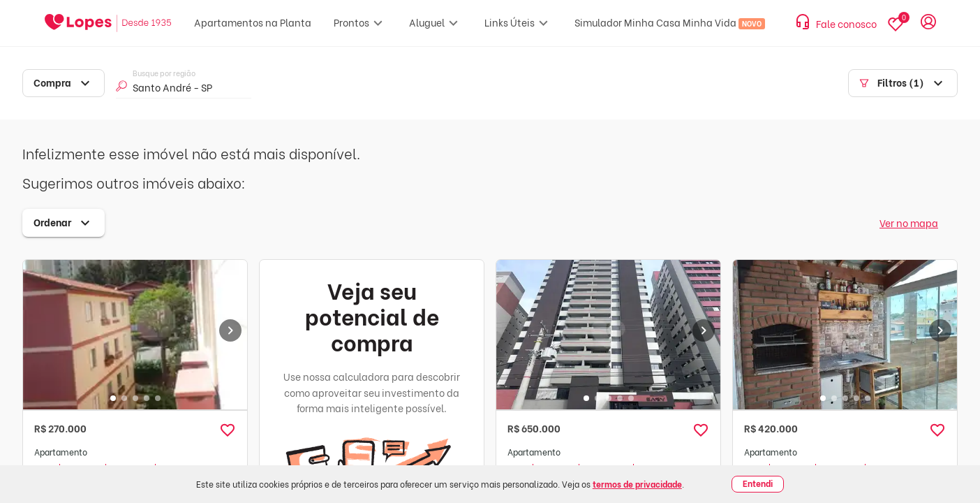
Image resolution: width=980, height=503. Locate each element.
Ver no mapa (909, 223)
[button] (228, 430)
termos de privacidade (637, 484)
